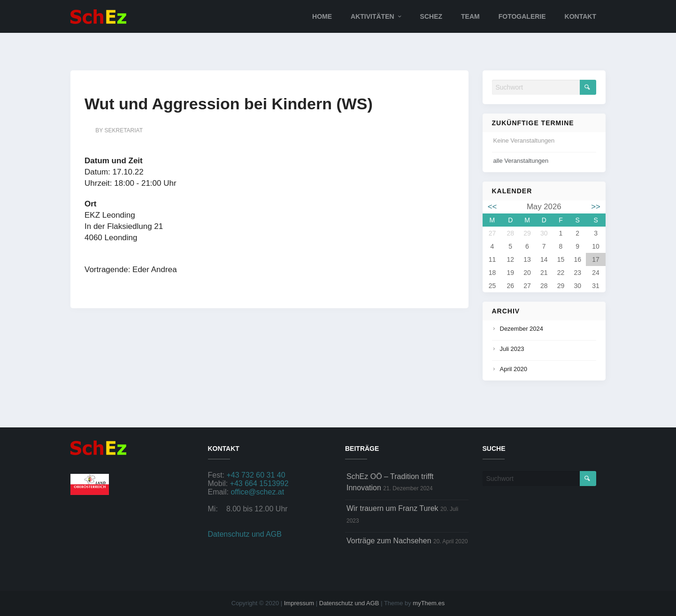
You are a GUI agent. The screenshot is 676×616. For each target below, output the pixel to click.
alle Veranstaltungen (521, 161)
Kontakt (580, 16)
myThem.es (429, 603)
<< (492, 207)
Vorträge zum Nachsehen (389, 541)
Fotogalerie (522, 16)
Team (470, 16)
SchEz (431, 16)
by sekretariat (119, 130)
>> (596, 207)
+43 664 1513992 (259, 483)
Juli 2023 (512, 349)
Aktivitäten (373, 16)
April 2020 (514, 369)
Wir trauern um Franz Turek (392, 508)
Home (322, 16)
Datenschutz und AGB (245, 534)
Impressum (299, 603)
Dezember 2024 (522, 329)
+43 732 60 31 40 (256, 475)
